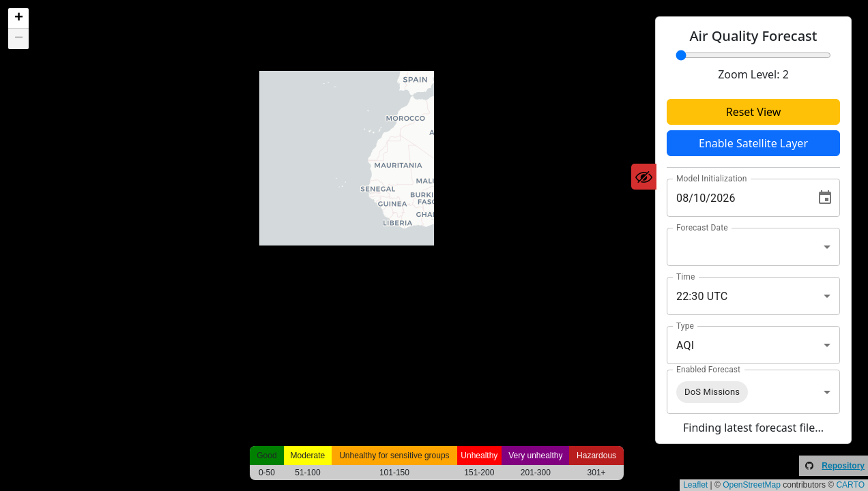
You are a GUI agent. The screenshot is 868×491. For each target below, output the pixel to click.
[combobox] (753, 247)
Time (685, 277)
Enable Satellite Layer (753, 143)
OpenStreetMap (752, 485)
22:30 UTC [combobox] (702, 296)
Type (685, 326)
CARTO (850, 485)
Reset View (754, 112)
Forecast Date (702, 228)
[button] (18, 18)
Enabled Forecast (708, 370)
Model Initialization (711, 179)
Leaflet (695, 485)
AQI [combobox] (685, 345)
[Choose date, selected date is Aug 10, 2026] (825, 198)
